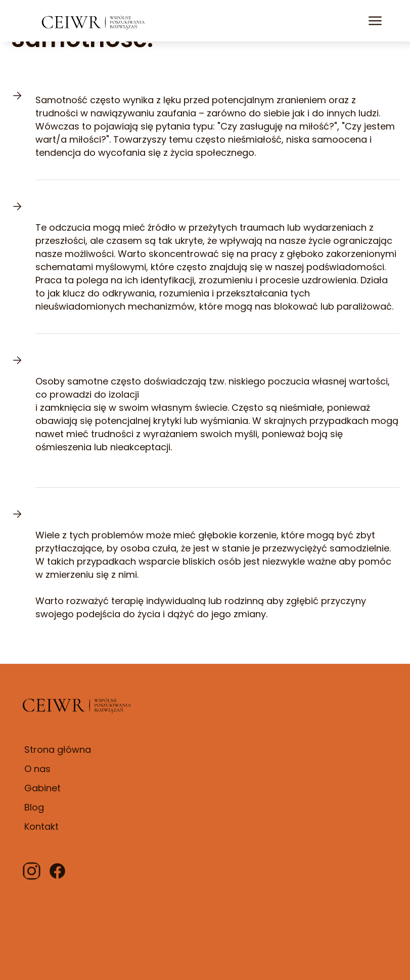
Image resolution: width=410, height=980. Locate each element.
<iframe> (281, 797)
